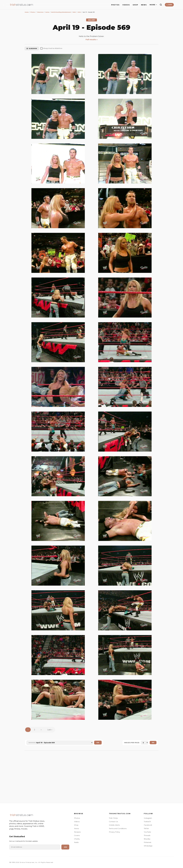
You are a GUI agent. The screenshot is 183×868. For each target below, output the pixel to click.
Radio (76, 842)
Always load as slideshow (51, 48)
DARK (169, 5)
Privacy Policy (114, 832)
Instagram (148, 818)
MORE (153, 5)
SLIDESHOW (32, 49)
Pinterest (148, 842)
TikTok (146, 828)
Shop (76, 825)
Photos (77, 818)
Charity (77, 839)
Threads (147, 835)
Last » (50, 730)
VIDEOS (126, 5)
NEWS (144, 5)
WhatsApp (148, 846)
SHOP (135, 5)
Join (65, 847)
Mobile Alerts (114, 825)
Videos (77, 822)
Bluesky (147, 839)
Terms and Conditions (118, 828)
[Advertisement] (91, 776)
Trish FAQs (113, 818)
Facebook (148, 825)
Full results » (92, 40)
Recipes (77, 832)
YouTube (147, 832)
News (76, 828)
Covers (77, 835)
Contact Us (113, 822)
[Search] (161, 5)
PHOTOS (115, 5)
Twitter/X (147, 822)
